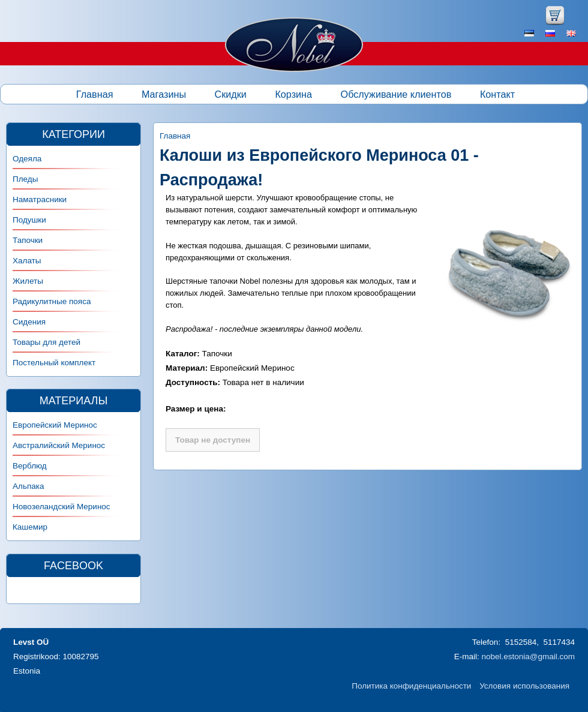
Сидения (29, 322)
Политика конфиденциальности (411, 686)
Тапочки (28, 240)
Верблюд (30, 466)
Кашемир (30, 527)
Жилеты (28, 281)
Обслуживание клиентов (396, 94)
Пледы (25, 179)
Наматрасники (40, 199)
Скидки (231, 94)
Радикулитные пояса (52, 301)
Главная (95, 94)
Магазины (164, 94)
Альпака (28, 486)
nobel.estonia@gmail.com (528, 657)
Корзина (293, 94)
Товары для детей (46, 342)
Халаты (27, 261)
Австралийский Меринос (59, 445)
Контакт (497, 94)
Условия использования (524, 686)
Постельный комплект (54, 363)
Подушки (29, 220)
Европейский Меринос (55, 425)
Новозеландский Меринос (61, 507)
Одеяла (27, 159)
